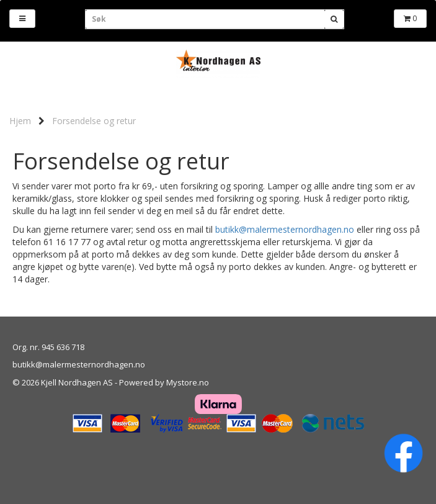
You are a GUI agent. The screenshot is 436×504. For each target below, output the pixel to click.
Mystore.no (188, 382)
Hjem (20, 121)
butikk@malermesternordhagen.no (285, 229)
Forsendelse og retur (94, 121)
